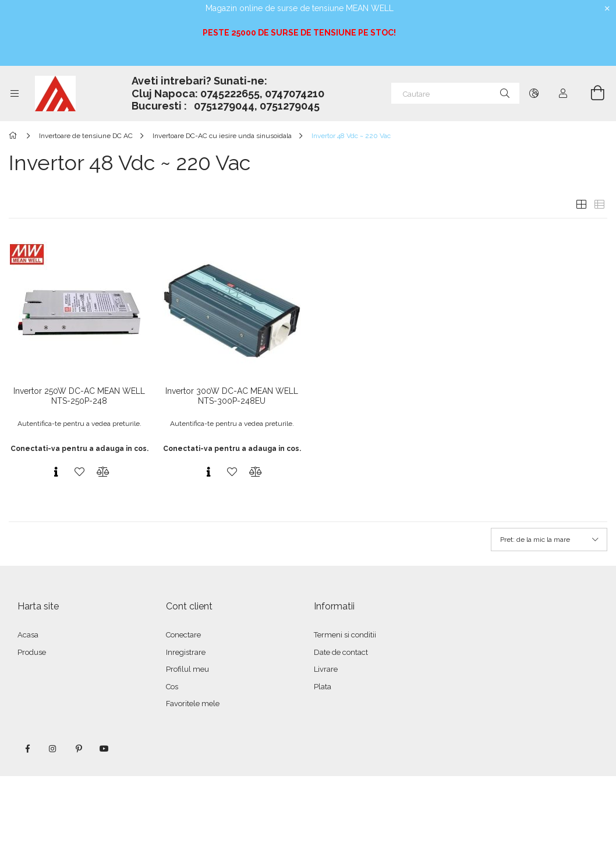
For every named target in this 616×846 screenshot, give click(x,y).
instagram (53, 749)
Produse (32, 652)
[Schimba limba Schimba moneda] (534, 93)
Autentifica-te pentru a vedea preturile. (79, 424)
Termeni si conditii (345, 635)
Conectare (183, 635)
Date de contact (341, 652)
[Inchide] (607, 9)
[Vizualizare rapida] (56, 472)
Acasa (28, 635)
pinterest (79, 749)
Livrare (326, 669)
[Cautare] (455, 93)
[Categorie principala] (15, 136)
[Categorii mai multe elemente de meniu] (15, 93)
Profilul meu (187, 669)
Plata (323, 687)
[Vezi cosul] (591, 93)
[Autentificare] (563, 93)
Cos (172, 687)
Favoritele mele (193, 704)
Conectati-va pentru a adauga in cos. (79, 449)
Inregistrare (186, 652)
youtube (104, 749)
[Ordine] (549, 540)
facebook (27, 749)
